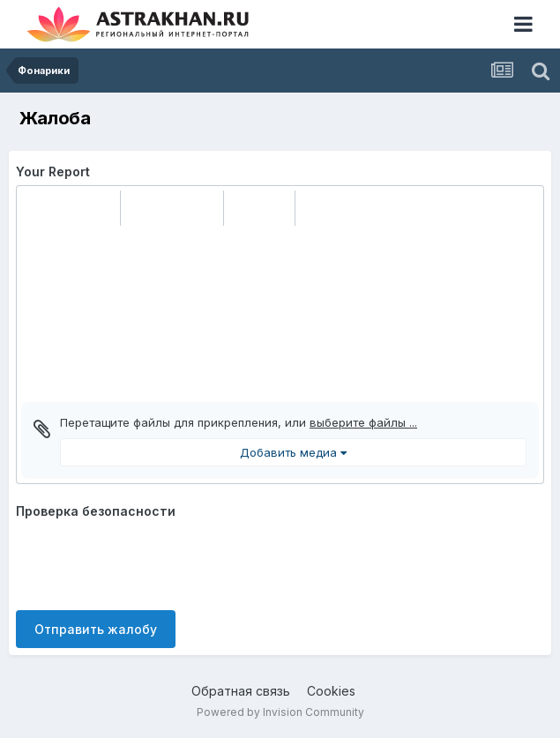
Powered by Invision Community (280, 712)
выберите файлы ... (363, 422)
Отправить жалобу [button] (96, 629)
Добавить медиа (293, 452)
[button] (37, 208)
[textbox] (280, 314)
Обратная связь (241, 691)
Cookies (331, 691)
